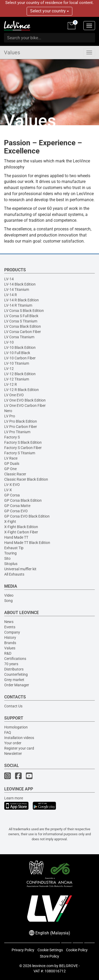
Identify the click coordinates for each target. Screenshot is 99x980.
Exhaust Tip (14, 548)
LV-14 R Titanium (18, 305)
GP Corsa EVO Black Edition (27, 516)
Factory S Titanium (20, 453)
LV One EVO (14, 395)
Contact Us (13, 706)
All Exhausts (14, 574)
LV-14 (9, 279)
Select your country (49, 11)
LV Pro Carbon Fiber (21, 427)
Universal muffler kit (20, 569)
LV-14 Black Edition (20, 284)
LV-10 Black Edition (20, 347)
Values (12, 52)
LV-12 (9, 369)
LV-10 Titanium (17, 363)
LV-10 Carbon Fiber (20, 358)
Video (9, 595)
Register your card (19, 748)
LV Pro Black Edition (21, 421)
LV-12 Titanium (17, 379)
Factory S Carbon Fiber (23, 448)
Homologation (16, 727)
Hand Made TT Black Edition (27, 543)
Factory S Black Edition (23, 442)
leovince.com (43, 966)
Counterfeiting (16, 674)
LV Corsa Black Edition (23, 326)
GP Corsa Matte (17, 506)
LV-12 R (11, 384)
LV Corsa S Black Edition (24, 311)
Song (8, 601)
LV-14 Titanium (17, 289)
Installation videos (19, 738)
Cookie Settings (50, 950)
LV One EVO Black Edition (25, 400)
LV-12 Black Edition (20, 374)
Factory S (12, 437)
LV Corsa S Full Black (21, 316)
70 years (11, 664)
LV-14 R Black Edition (22, 300)
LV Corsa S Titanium (21, 321)
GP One (10, 469)
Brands (10, 643)
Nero (8, 411)
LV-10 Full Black (17, 353)
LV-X (8, 490)
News (9, 622)
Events (10, 627)
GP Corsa (12, 495)
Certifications (15, 659)
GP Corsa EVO (16, 511)
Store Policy (49, 956)
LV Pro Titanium (17, 432)
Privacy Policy (23, 950)
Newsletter (13, 754)
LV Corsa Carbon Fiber (23, 332)
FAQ (8, 732)
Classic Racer (15, 474)
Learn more (14, 798)
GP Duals (12, 464)
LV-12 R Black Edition (22, 390)
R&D (8, 653)
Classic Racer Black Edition (26, 479)
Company (12, 632)
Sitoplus (11, 564)
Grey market (14, 680)
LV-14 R (11, 295)
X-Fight (10, 522)
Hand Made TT (16, 537)
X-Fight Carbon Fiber (21, 532)
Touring (10, 553)
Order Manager (17, 685)
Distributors (14, 669)
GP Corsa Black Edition (23, 500)
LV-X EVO (12, 485)
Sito (7, 558)
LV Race (11, 458)
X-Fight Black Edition (21, 527)
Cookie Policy (77, 950)
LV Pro (10, 416)
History (10, 638)
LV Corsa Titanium (19, 337)
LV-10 (9, 342)
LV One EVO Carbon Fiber (25, 405)
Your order (13, 743)
